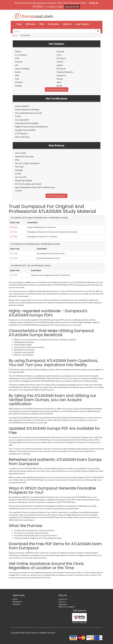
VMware (19, 82)
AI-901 (18, 174)
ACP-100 (14, 253)
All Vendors (31, 24)
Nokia (18, 72)
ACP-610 (14, 232)
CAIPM (18, 191)
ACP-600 (14, 227)
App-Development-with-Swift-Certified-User (35, 187)
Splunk (59, 86)
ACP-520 (14, 275)
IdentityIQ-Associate (24, 156)
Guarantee (63, 604)
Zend (59, 82)
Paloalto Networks (65, 72)
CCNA (18, 116)
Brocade (60, 51)
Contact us (63, 599)
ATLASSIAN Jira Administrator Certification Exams (35, 244)
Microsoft (61, 68)
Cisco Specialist (22, 120)
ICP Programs (21, 133)
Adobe (18, 51)
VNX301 (19, 170)
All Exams (16, 604)
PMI (17, 75)
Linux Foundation (22, 68)
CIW (17, 58)
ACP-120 (14, 258)
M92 (17, 160)
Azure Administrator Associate (29, 113)
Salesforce (61, 75)
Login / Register (82, 24)
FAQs (42, 24)
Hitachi (60, 62)
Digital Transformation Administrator (31, 127)
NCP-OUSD (20, 153)
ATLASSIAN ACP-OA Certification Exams (31, 266)
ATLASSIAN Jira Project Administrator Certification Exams (39, 218)
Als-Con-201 (21, 177)
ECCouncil (61, 58)
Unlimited (67, 24)
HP (16, 65)
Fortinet (19, 62)
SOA (17, 79)
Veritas (60, 79)
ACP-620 (14, 237)
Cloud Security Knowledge (27, 123)
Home (19, 24)
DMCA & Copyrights (67, 607)
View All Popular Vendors (57, 89)
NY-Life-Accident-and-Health (28, 184)
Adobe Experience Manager (27, 109)
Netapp (18, 86)
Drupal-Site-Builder (24, 180)
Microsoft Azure (22, 137)
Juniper (60, 65)
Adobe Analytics (22, 106)
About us (62, 602)
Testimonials (53, 24)
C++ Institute (21, 55)
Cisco (59, 55)
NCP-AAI (19, 167)
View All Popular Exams (56, 196)
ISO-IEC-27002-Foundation (27, 163)
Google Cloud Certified (25, 130)
